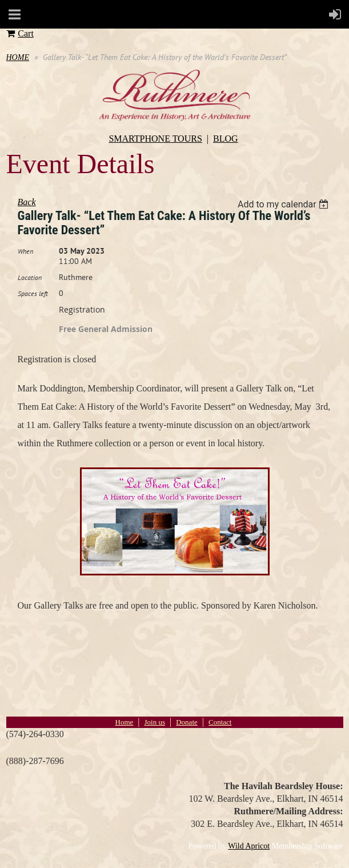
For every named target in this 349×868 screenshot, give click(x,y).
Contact (220, 722)
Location (30, 277)
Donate (187, 722)
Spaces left (33, 293)
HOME (18, 57)
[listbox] (285, 204)
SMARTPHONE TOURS (155, 139)
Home (125, 722)
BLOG (226, 139)
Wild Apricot (249, 846)
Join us (155, 722)
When (25, 251)
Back (27, 202)
